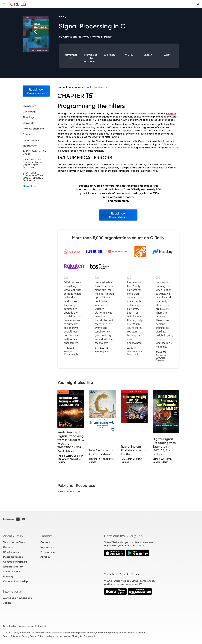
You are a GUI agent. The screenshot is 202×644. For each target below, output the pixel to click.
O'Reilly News (11, 552)
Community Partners (15, 562)
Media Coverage (13, 557)
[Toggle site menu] (4, 4)
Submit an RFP (12, 572)
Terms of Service (12, 636)
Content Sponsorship (15, 581)
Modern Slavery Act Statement (79, 636)
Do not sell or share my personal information (26, 626)
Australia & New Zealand (18, 598)
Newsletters (47, 547)
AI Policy (45, 557)
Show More (29, 186)
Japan (7, 603)
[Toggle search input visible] (198, 4)
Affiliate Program (13, 567)
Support (46, 536)
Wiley (167, 55)
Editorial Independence (50, 636)
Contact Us (47, 542)
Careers (8, 547)
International (12, 591)
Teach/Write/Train (14, 542)
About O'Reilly (13, 536)
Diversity (8, 576)
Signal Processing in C (96, 87)
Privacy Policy (48, 552)
